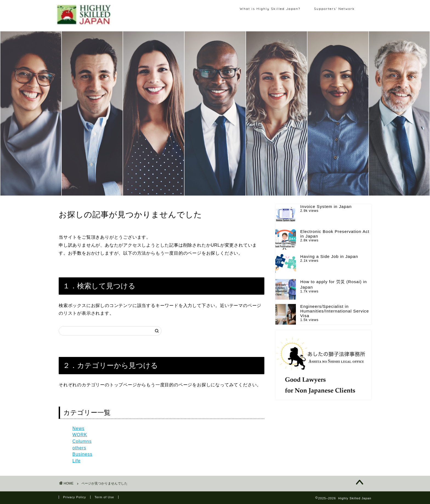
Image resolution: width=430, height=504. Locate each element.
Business (82, 454)
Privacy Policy (75, 497)
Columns (82, 441)
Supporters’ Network (334, 9)
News (78, 428)
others (79, 448)
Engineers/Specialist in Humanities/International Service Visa (335, 311)
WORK (80, 435)
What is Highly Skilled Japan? (270, 9)
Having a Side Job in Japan (329, 256)
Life (77, 461)
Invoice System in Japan (326, 206)
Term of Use (104, 497)
